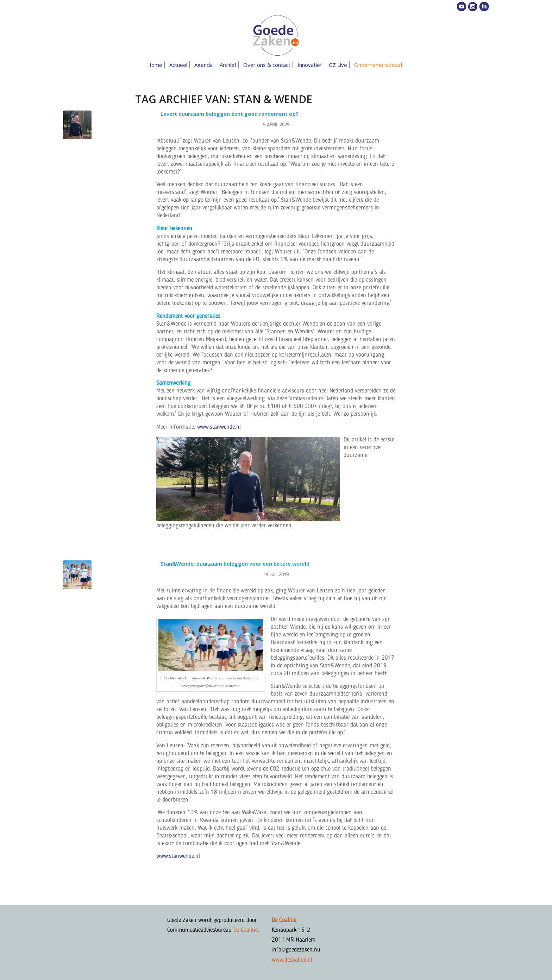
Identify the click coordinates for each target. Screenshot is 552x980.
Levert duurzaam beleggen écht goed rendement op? (229, 114)
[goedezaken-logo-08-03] (276, 36)
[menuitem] (156, 65)
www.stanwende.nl (219, 427)
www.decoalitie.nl (292, 960)
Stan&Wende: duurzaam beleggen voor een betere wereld (235, 564)
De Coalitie (246, 930)
